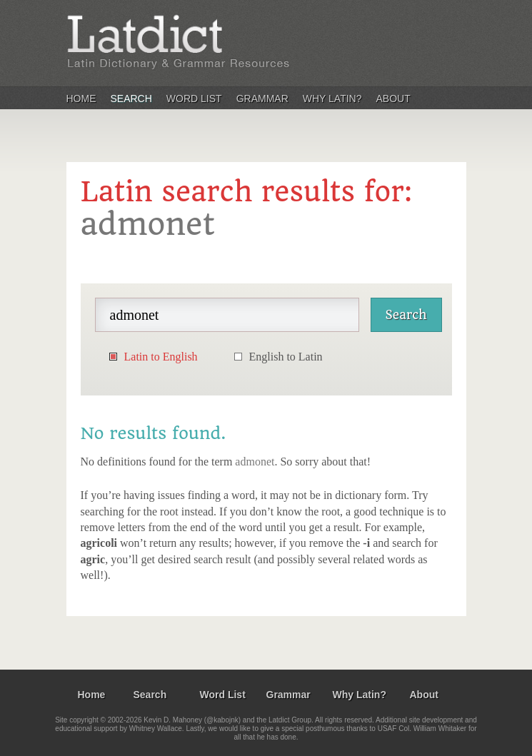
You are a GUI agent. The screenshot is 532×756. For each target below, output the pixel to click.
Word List (194, 99)
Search (131, 99)
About (393, 99)
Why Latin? (332, 99)
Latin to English (161, 357)
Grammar (262, 99)
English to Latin (286, 357)
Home (81, 99)
